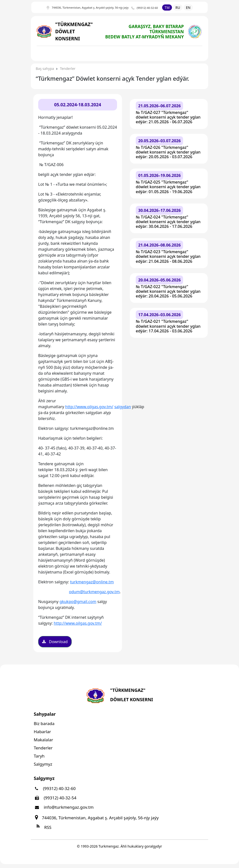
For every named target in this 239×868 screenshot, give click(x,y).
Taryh (39, 756)
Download (55, 642)
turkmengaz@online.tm (92, 582)
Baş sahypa (45, 69)
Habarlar (42, 732)
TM (167, 8)
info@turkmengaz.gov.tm (64, 807)
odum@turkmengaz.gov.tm (94, 592)
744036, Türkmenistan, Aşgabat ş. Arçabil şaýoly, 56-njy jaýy (96, 818)
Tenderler (68, 69)
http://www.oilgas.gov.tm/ (89, 407)
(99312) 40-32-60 (55, 788)
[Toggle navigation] (46, 53)
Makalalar (43, 740)
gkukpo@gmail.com (78, 602)
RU (178, 8)
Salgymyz (43, 764)
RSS (43, 827)
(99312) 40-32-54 (55, 798)
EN (188, 8)
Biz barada (44, 723)
